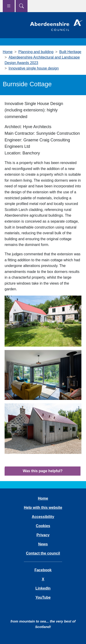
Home (8, 52)
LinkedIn (43, 588)
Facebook (43, 570)
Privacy (43, 535)
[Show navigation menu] (9, 6)
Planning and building (36, 52)
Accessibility (43, 517)
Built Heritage (70, 52)
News (43, 544)
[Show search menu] (22, 6)
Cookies (43, 526)
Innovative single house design (34, 68)
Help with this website (43, 508)
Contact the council (43, 553)
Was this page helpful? (43, 471)
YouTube (43, 597)
